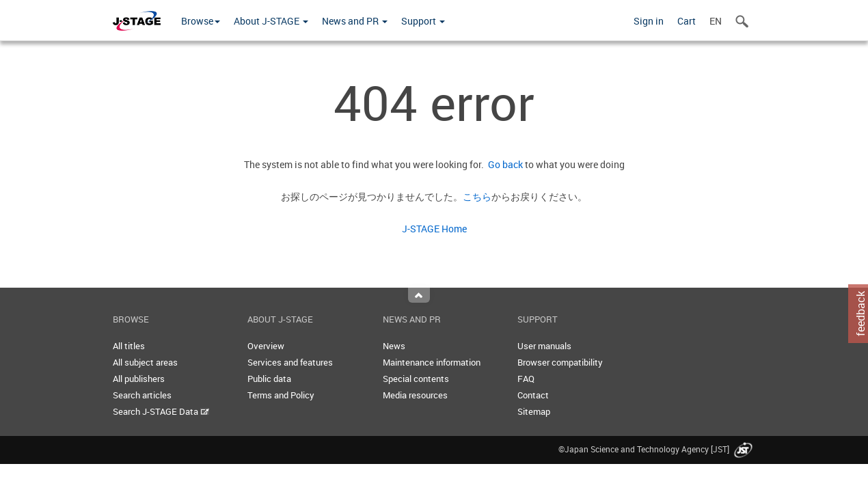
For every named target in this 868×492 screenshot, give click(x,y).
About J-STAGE (271, 21)
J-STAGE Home (434, 229)
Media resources (415, 395)
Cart (687, 21)
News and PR (355, 21)
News (394, 346)
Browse (201, 21)
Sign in (649, 21)
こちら (477, 196)
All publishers (139, 379)
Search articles (142, 395)
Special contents (416, 379)
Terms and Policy (281, 395)
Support (423, 21)
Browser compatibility (560, 362)
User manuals (544, 346)
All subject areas (145, 362)
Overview (266, 346)
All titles (129, 346)
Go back (503, 164)
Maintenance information (432, 362)
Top (419, 295)
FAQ (526, 379)
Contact (533, 395)
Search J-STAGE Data (161, 411)
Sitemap (534, 411)
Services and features (290, 362)
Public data (269, 379)
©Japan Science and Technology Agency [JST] (657, 449)
